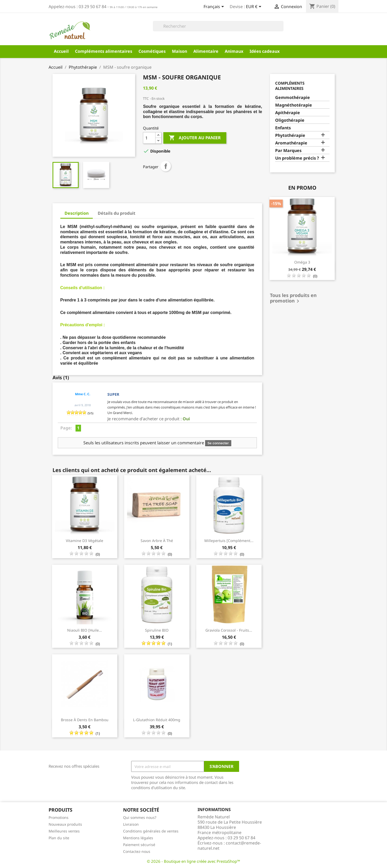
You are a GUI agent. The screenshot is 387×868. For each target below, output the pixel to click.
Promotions (59, 817)
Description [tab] (77, 213)
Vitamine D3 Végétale (85, 541)
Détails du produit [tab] (117, 213)
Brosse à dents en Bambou (85, 720)
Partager (166, 166)
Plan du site (59, 838)
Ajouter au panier (195, 138)
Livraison (131, 824)
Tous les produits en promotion (293, 299)
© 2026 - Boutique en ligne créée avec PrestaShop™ (194, 861)
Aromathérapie (291, 143)
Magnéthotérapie (294, 105)
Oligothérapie (290, 120)
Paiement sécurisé (139, 845)
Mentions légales (138, 838)
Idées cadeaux (265, 51)
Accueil (61, 51)
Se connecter (218, 443)
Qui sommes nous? (140, 817)
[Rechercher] (218, 26)
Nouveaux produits (65, 824)
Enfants (283, 128)
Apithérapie (288, 113)
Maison (180, 51)
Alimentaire (206, 51)
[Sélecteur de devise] (255, 7)
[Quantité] (149, 138)
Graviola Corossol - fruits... (229, 630)
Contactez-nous (137, 851)
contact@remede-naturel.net (229, 846)
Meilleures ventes (64, 831)
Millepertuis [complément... (229, 541)
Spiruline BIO (157, 630)
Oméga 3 (302, 262)
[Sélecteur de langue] (215, 7)
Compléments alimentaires (104, 51)
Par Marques (288, 151)
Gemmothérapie (293, 98)
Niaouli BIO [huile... (85, 630)
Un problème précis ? (297, 158)
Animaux (234, 51)
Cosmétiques (152, 51)
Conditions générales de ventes (151, 831)
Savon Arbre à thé (157, 541)
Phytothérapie (290, 135)
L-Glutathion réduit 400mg (157, 720)
